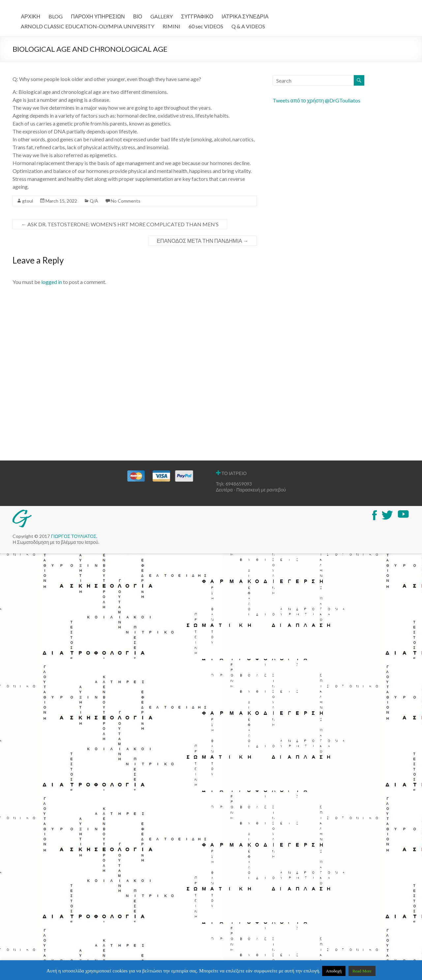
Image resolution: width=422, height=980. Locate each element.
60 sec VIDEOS (206, 26)
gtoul (28, 201)
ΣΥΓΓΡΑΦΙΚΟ (197, 16)
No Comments (126, 201)
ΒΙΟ (138, 16)
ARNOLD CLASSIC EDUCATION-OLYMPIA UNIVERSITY (88, 26)
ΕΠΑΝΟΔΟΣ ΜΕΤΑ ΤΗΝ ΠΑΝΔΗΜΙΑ (202, 241)
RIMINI (171, 26)
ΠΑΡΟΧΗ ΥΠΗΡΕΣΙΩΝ (98, 16)
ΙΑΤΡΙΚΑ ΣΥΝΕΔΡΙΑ (245, 16)
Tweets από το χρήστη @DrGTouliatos (317, 100)
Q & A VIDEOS (248, 26)
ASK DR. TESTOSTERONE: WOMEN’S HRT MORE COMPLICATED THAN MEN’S (120, 224)
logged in (52, 282)
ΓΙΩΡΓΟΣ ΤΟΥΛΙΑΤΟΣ (74, 536)
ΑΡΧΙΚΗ (30, 16)
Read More (362, 971)
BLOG (56, 16)
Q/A (94, 201)
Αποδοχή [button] (334, 971)
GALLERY (162, 16)
